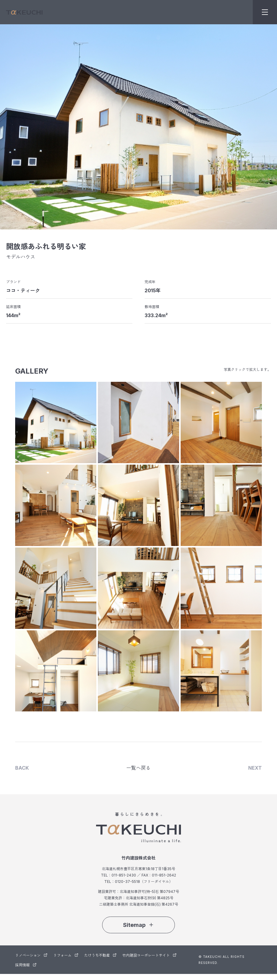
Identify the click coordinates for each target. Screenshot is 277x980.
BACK (22, 768)
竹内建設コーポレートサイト (149, 955)
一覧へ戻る (138, 768)
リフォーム (66, 955)
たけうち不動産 (100, 955)
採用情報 (26, 965)
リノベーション (31, 955)
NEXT (255, 768)
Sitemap (138, 925)
